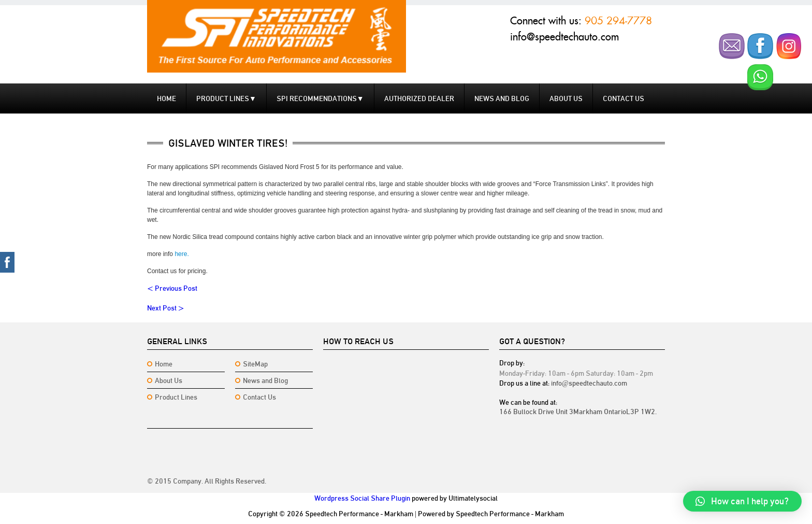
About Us (566, 98)
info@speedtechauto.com (564, 37)
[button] (742, 501)
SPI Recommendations (320, 98)
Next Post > (166, 308)
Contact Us (259, 397)
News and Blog (502, 98)
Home (166, 98)
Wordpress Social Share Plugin (362, 498)
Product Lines (226, 98)
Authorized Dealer (419, 98)
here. (182, 254)
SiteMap (255, 364)
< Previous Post (172, 288)
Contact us (624, 98)
